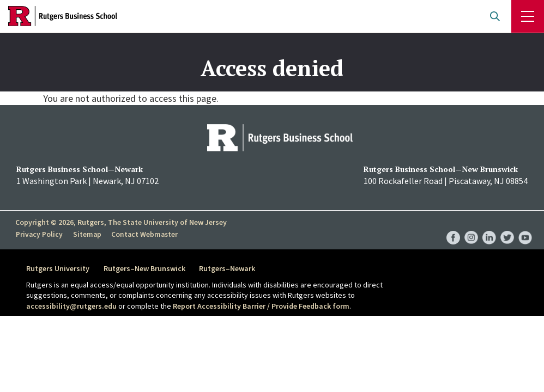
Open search (495, 16)
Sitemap (86, 235)
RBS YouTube (525, 226)
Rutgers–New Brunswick (146, 268)
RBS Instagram (471, 226)
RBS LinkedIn (489, 226)
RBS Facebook (453, 226)
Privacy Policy (39, 235)
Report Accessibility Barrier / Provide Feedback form (261, 306)
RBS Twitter (507, 226)
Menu (528, 16)
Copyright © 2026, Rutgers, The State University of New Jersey (121, 222)
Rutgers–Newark (230, 268)
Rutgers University (58, 268)
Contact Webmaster (143, 235)
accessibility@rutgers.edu (71, 306)
